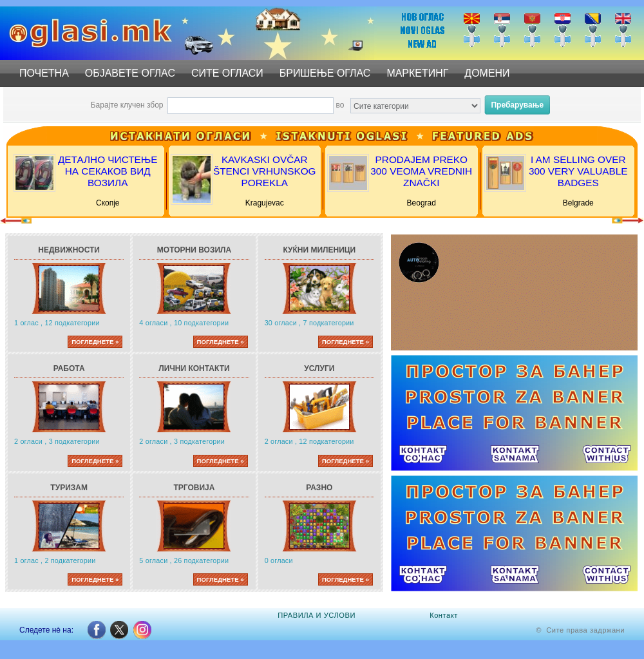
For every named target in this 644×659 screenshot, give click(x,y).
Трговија (194, 488)
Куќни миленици (319, 250)
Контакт (444, 615)
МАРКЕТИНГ (417, 73)
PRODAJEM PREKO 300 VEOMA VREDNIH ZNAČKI (421, 171)
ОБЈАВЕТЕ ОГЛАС (130, 73)
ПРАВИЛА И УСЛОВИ (317, 615)
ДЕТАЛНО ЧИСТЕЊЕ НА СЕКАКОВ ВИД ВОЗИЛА (108, 171)
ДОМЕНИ (487, 73)
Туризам (69, 488)
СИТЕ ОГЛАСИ (227, 73)
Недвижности (69, 250)
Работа (69, 368)
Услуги (319, 368)
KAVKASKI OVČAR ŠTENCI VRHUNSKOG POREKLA (265, 171)
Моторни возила (194, 250)
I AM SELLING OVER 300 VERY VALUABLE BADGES (578, 171)
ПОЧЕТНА (44, 73)
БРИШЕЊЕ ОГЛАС (325, 73)
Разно (319, 488)
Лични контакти (194, 368)
